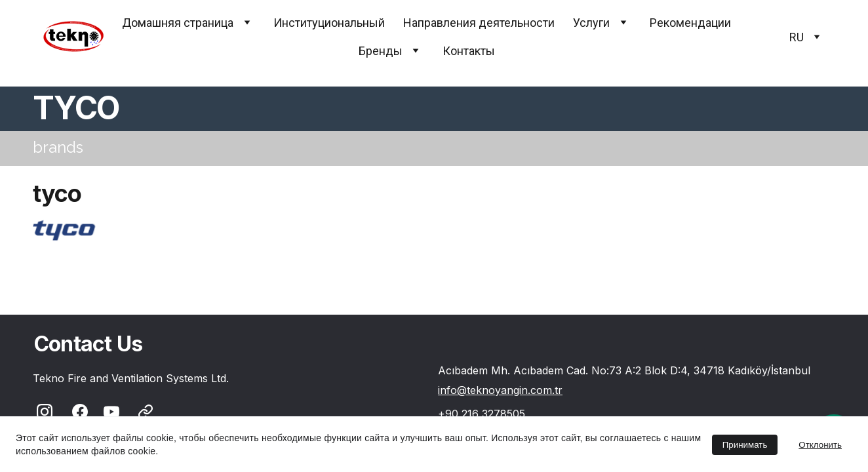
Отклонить (820, 445)
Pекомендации (690, 23)
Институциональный (329, 23)
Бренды (381, 51)
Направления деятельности (479, 23)
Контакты (469, 51)
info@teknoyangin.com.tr (500, 390)
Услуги (591, 23)
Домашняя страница (178, 23)
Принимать (745, 445)
